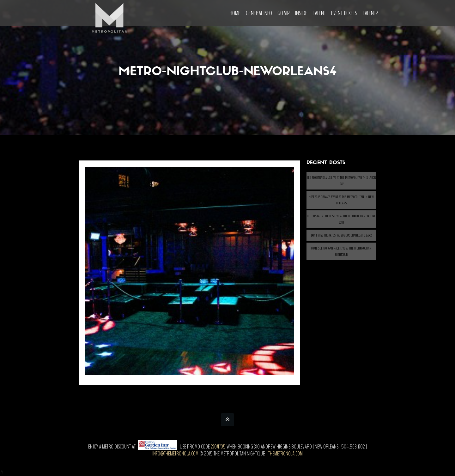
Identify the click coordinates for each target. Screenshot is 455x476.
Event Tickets (344, 13)
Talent (319, 13)
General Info (259, 13)
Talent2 (370, 13)
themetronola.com (285, 454)
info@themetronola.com (175, 454)
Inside (301, 13)
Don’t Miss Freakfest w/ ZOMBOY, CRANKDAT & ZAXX (341, 235)
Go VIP (284, 13)
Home (235, 13)
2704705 (218, 447)
